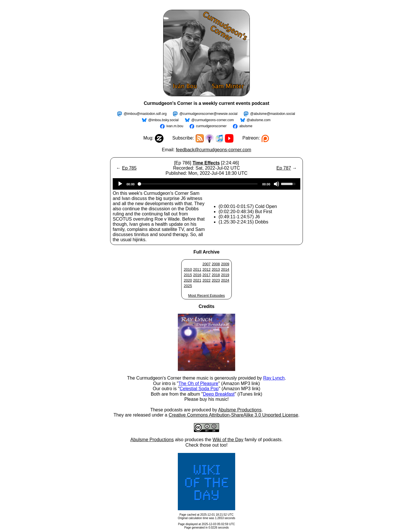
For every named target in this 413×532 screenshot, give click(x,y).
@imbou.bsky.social (163, 120)
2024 (225, 280)
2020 (188, 280)
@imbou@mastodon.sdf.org (145, 114)
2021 (197, 280)
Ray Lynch (274, 378)
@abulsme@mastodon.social (272, 114)
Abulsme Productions (240, 410)
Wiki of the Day (228, 440)
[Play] (120, 184)
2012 (206, 269)
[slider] (198, 184)
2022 (206, 280)
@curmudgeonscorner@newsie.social (208, 114)
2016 (197, 275)
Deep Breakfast (219, 394)
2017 (206, 275)
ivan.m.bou (175, 126)
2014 (225, 269)
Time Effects (206, 163)
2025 (188, 286)
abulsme (246, 126)
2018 (216, 275)
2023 (216, 280)
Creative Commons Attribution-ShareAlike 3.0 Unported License (233, 415)
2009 (225, 264)
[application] (206, 184)
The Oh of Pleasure (198, 383)
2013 (216, 269)
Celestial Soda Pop (199, 389)
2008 (216, 264)
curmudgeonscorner (211, 126)
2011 (197, 269)
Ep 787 (284, 168)
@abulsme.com (259, 120)
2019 (225, 275)
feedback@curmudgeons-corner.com (214, 150)
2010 (188, 269)
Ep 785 (129, 168)
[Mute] (276, 184)
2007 (206, 264)
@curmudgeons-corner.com (213, 120)
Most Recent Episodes (206, 296)
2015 (188, 275)
